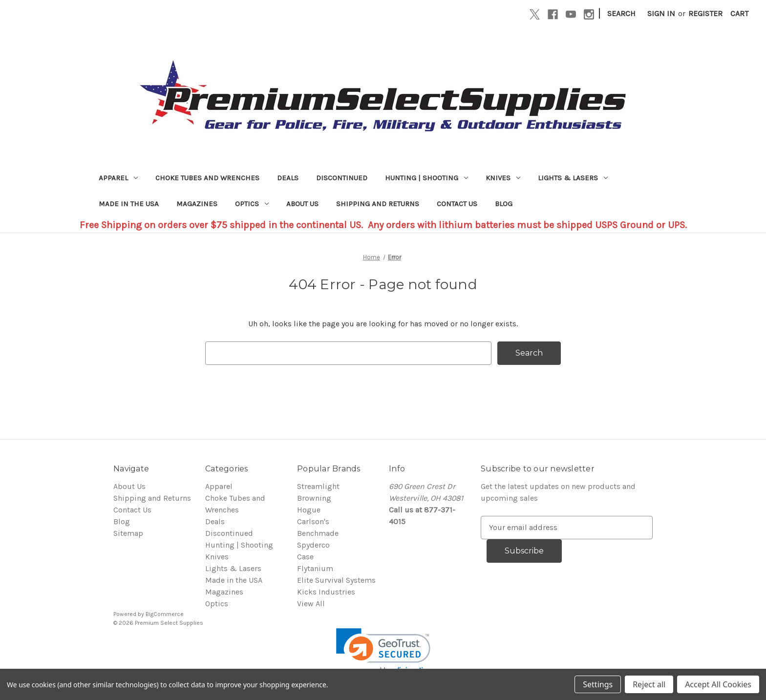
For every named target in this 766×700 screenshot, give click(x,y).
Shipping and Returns (378, 204)
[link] (383, 652)
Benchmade (318, 533)
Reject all (649, 684)
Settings (598, 684)
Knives (503, 178)
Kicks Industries (326, 592)
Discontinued (342, 178)
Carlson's (313, 521)
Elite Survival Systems (336, 580)
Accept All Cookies (718, 684)
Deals (288, 178)
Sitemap (128, 533)
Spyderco (313, 545)
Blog (504, 204)
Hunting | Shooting (426, 178)
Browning (314, 498)
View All (311, 604)
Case (305, 557)
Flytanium (315, 568)
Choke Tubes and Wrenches (207, 178)
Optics (252, 204)
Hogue (309, 510)
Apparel (118, 178)
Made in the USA (129, 204)
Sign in (661, 13)
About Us (302, 204)
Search (621, 13)
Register (705, 13)
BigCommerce (165, 614)
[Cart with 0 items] (739, 14)
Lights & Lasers (573, 178)
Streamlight (318, 486)
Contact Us (457, 204)
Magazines (197, 204)
